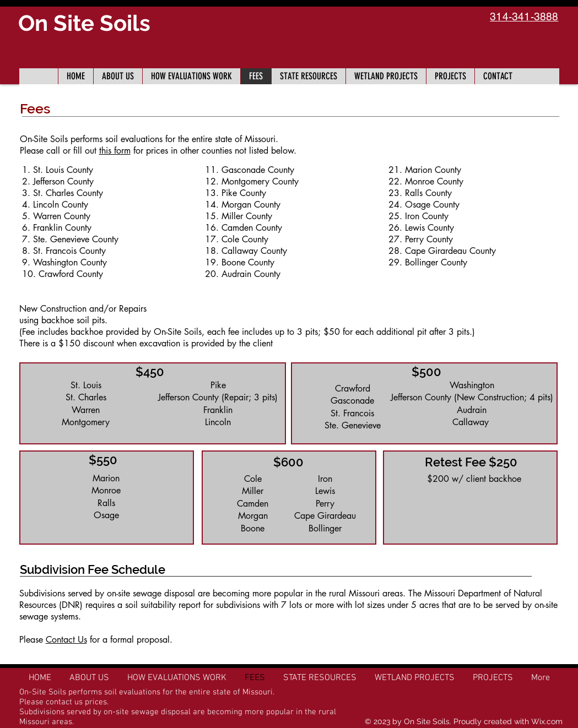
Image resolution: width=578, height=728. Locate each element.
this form (115, 151)
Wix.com (547, 721)
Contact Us (66, 640)
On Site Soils (84, 23)
